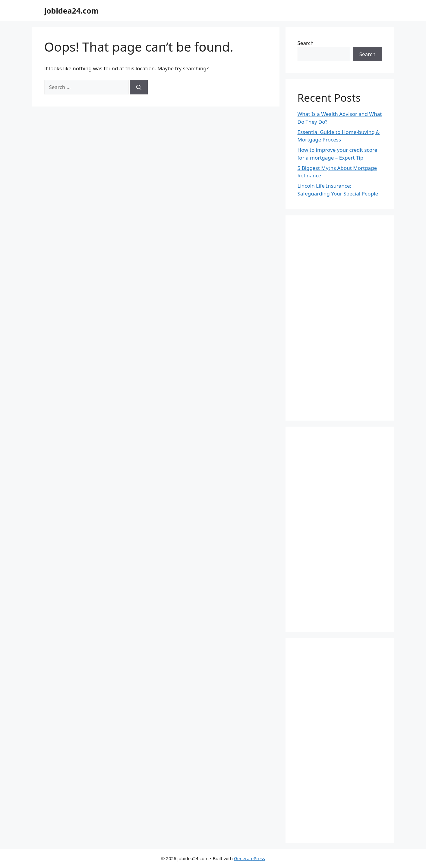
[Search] (139, 87)
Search (306, 43)
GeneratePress (249, 858)
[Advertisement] (340, 318)
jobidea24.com (72, 11)
